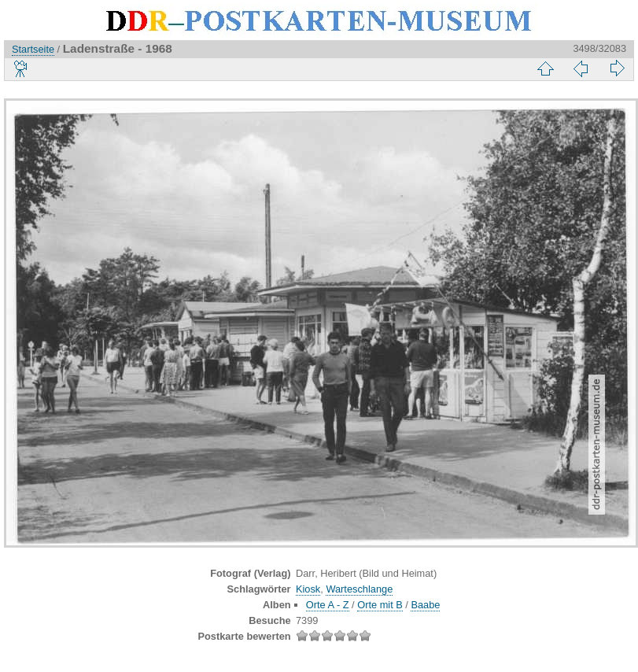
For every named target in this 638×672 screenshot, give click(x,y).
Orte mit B (380, 605)
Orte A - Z (328, 605)
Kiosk (308, 589)
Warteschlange (359, 589)
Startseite (33, 49)
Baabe (425, 605)
